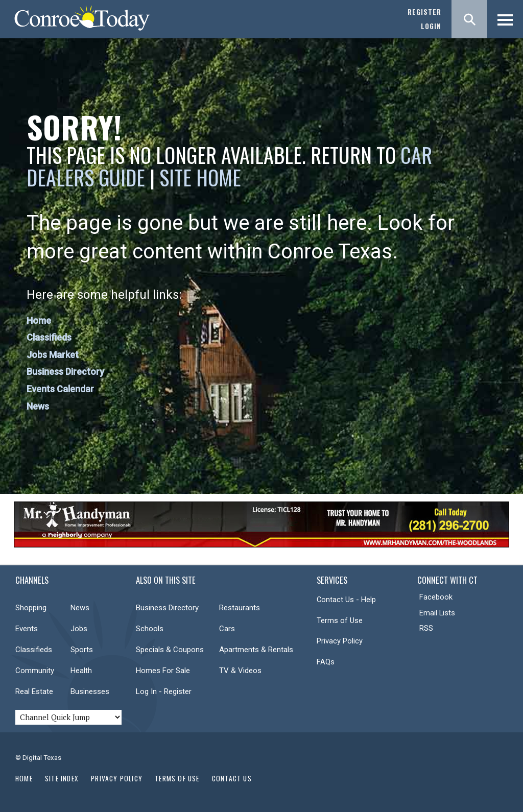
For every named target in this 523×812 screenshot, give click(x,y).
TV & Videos (240, 671)
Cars (227, 629)
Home (39, 320)
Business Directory (65, 372)
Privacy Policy (340, 641)
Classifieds (49, 337)
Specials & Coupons (170, 650)
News (38, 406)
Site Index (62, 778)
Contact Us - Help (346, 600)
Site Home (200, 177)
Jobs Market (53, 355)
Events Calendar (60, 389)
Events (27, 629)
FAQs (326, 662)
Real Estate (34, 691)
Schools (150, 629)
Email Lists (437, 613)
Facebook (436, 597)
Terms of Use (340, 620)
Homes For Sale (163, 671)
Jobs (79, 629)
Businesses (90, 691)
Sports (82, 650)
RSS (426, 628)
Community (35, 671)
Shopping (31, 608)
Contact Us (232, 778)
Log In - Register (164, 691)
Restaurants (240, 608)
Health (81, 671)
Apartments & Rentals (256, 650)
